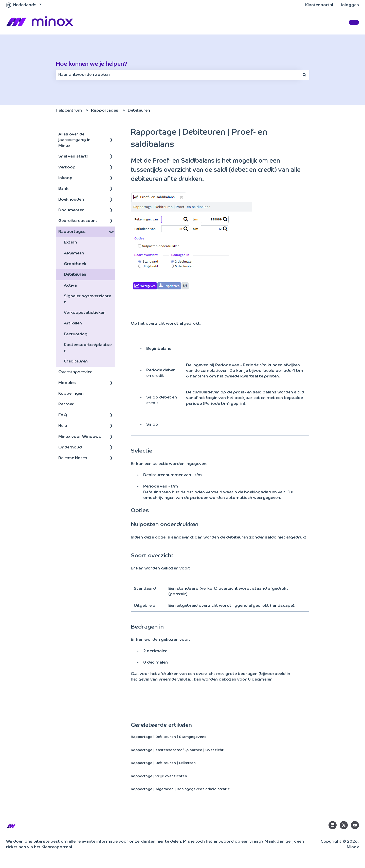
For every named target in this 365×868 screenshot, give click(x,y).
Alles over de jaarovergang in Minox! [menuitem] (74, 140)
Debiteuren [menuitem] (75, 275)
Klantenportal (319, 5)
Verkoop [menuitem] (67, 167)
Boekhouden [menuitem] (71, 200)
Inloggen (350, 5)
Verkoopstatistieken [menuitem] (85, 313)
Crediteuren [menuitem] (76, 361)
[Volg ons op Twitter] (344, 825)
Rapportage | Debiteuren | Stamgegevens (169, 737)
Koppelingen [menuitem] (71, 394)
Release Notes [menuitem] (73, 458)
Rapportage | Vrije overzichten (159, 776)
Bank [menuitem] (63, 189)
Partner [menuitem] (66, 404)
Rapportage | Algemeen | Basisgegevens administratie (180, 789)
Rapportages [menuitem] (72, 232)
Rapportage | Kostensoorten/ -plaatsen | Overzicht (177, 750)
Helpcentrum (69, 111)
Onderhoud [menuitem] (70, 447)
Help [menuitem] (63, 426)
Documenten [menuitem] (71, 210)
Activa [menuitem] (70, 286)
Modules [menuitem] (67, 383)
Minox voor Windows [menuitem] (80, 437)
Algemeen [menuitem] (74, 253)
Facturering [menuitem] (76, 334)
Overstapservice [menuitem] (75, 372)
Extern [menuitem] (70, 242)
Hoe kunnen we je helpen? (92, 64)
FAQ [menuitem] (63, 415)
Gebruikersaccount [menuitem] (78, 221)
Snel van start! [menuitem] (73, 157)
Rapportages (105, 111)
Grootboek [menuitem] (75, 264)
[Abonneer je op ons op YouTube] (355, 825)
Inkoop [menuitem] (65, 178)
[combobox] (178, 75)
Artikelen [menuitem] (73, 323)
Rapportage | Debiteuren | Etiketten (163, 763)
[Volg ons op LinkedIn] (333, 825)
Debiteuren (139, 111)
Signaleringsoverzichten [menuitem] (87, 299)
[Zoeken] (304, 75)
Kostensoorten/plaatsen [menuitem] (88, 348)
